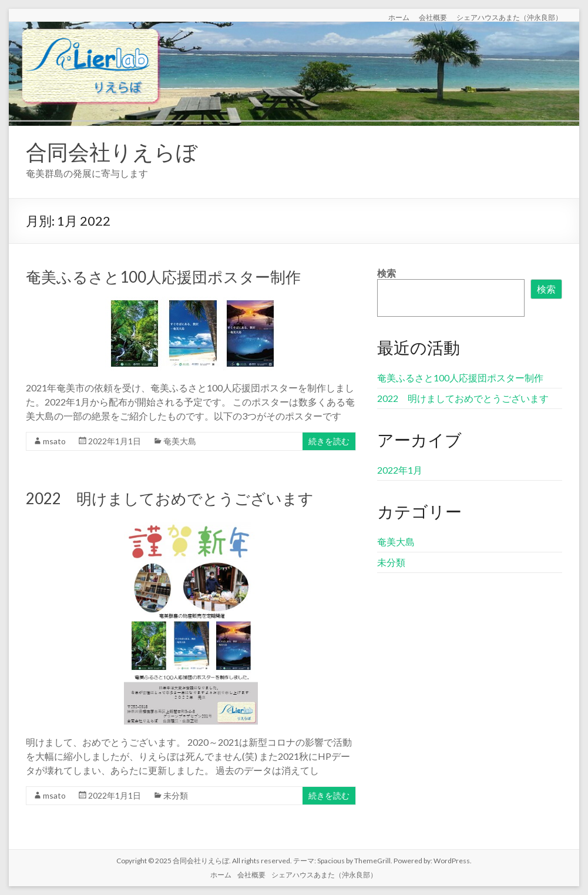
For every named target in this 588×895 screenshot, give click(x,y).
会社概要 (433, 17)
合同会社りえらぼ (112, 152)
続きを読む (329, 441)
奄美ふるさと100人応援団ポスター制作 (163, 277)
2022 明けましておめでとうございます (170, 498)
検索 (387, 273)
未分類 (176, 795)
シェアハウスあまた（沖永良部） (509, 17)
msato (54, 441)
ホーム (399, 17)
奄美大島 (180, 441)
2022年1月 (400, 470)
